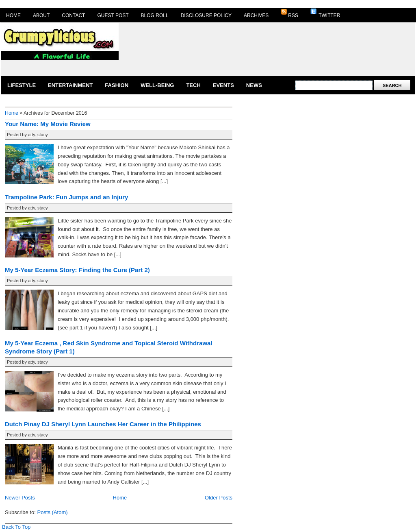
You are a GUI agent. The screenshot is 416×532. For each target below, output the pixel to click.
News (254, 85)
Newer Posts (20, 498)
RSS (289, 13)
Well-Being (157, 85)
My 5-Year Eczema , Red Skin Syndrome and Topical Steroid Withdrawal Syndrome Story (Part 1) (109, 347)
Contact (73, 15)
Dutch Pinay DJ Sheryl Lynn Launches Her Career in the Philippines (103, 424)
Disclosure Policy (206, 15)
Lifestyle (22, 85)
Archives (256, 15)
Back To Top (16, 527)
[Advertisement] (156, 49)
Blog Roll (155, 15)
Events (223, 85)
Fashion (117, 85)
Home (13, 15)
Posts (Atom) (53, 512)
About (41, 15)
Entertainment (70, 85)
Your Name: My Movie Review (48, 124)
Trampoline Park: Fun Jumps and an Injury (66, 197)
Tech (193, 85)
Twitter (325, 13)
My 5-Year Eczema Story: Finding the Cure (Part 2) (77, 270)
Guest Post (113, 15)
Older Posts (219, 498)
